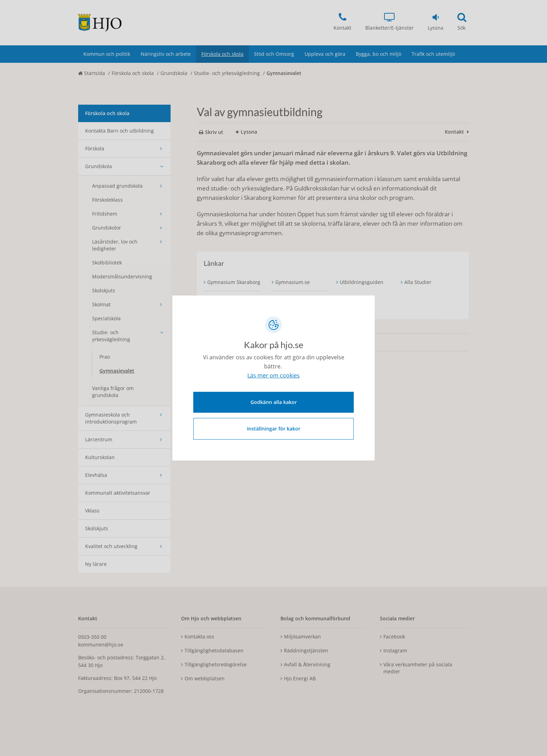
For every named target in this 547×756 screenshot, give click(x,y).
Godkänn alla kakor (274, 401)
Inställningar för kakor (274, 428)
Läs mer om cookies (273, 376)
